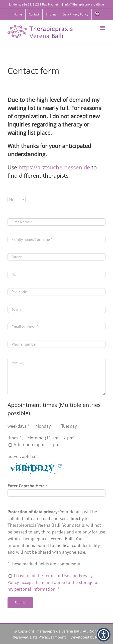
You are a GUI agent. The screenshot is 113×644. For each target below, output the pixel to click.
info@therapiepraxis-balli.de (84, 4)
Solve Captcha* (22, 456)
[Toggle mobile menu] (103, 28)
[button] (104, 635)
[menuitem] (97, 14)
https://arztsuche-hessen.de (54, 167)
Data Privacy (40, 637)
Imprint (59, 637)
